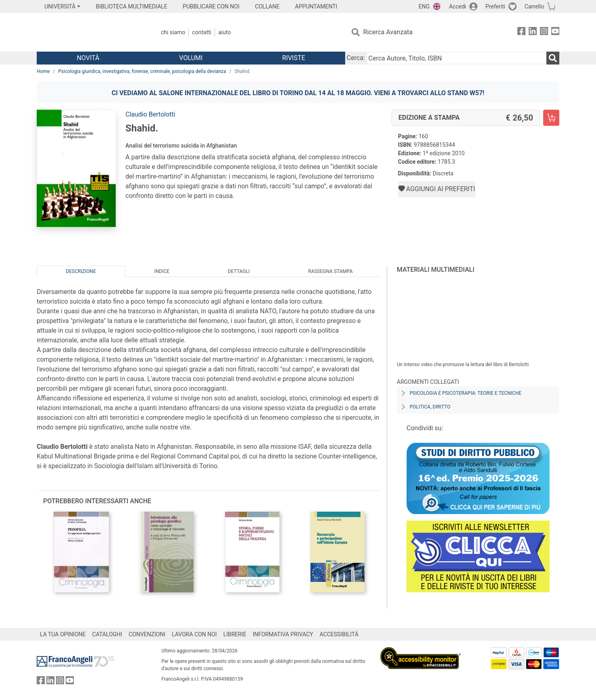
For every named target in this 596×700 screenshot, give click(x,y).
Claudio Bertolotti (150, 114)
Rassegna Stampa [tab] (330, 271)
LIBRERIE (235, 634)
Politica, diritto (430, 407)
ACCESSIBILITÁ (339, 634)
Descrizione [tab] (81, 271)
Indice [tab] (162, 271)
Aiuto (224, 32)
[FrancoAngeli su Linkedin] (533, 32)
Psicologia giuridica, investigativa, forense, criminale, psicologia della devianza (142, 71)
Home (43, 71)
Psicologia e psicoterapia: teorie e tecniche (466, 393)
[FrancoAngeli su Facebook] (521, 32)
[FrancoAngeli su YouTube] (555, 32)
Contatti (202, 32)
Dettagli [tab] (239, 271)
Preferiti (495, 6)
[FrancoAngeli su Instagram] (544, 32)
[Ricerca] (553, 58)
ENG (424, 6)
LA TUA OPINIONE (63, 634)
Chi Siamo (173, 32)
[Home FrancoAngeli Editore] (90, 32)
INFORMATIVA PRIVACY (283, 634)
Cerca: (356, 58)
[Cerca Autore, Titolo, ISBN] (456, 58)
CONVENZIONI (147, 634)
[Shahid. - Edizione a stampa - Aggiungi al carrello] (551, 118)
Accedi (457, 6)
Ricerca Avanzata (388, 32)
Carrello (534, 6)
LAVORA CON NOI (194, 634)
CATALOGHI (107, 634)
